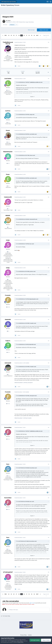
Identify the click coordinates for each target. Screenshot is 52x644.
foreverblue (8, 427)
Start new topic (31, 30)
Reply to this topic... (14, 610)
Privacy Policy (24, 635)
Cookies (30, 635)
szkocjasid (8, 363)
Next (37, 35)
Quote (19, 66)
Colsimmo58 (8, 197)
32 (29, 35)
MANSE (8, 216)
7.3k (8, 476)
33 (32, 35)
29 (22, 35)
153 (8, 186)
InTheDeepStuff (8, 572)
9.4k (8, 142)
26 (14, 35)
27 (16, 35)
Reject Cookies (46, 640)
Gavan (8, 130)
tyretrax (8, 111)
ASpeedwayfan (8, 152)
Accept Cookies (35, 640)
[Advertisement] (26, 11)
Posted (20, 42)
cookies (10, 640)
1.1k (8, 55)
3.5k (8, 352)
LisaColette (8, 79)
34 (34, 35)
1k (8, 227)
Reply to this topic (44, 30)
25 (11, 35)
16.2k (8, 439)
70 (8, 209)
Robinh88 (8, 320)
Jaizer (9, 21)
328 (8, 163)
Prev (6, 35)
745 (8, 584)
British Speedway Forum (10, 5)
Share (5, 25)
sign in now (32, 603)
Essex (8, 174)
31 (27, 35)
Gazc (30, 244)
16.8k (8, 90)
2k (8, 252)
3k (8, 331)
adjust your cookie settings (17, 641)
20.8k (8, 307)
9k (8, 375)
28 (19, 35)
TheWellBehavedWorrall (8, 43)
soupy (31, 114)
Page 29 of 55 (46, 36)
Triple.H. (8, 341)
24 (9, 35)
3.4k (8, 122)
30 (24, 35)
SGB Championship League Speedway (25, 22)
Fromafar (8, 295)
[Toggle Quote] (17, 82)
